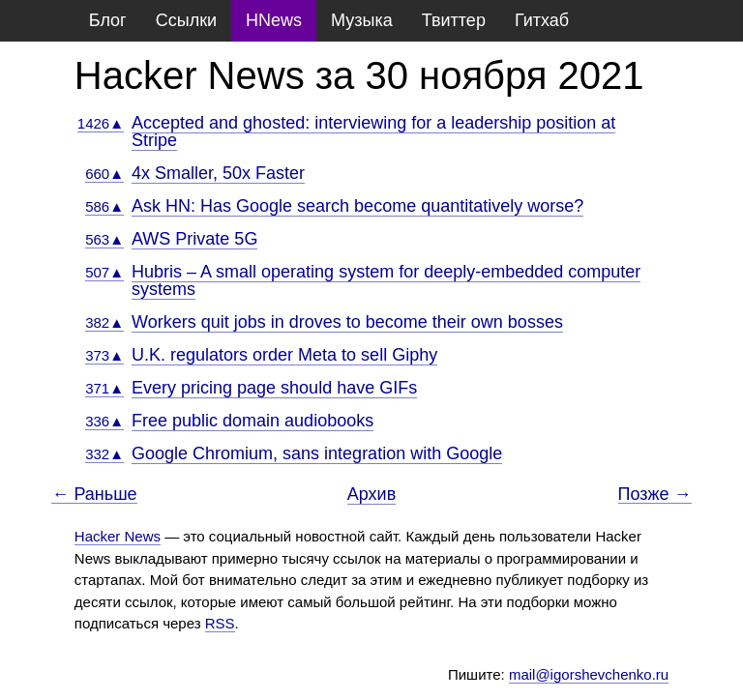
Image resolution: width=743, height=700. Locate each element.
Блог (108, 20)
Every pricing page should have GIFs (274, 388)
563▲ (104, 239)
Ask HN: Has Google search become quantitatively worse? (357, 206)
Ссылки (186, 20)
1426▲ (101, 123)
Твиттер (454, 20)
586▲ (104, 206)
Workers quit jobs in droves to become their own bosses (347, 322)
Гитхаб (542, 20)
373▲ (104, 355)
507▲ (104, 272)
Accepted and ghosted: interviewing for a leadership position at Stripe (373, 131)
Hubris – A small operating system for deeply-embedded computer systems (386, 280)
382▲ (104, 322)
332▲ (104, 454)
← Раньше (94, 495)
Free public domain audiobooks (253, 421)
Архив (371, 494)
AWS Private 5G (194, 239)
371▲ (104, 388)
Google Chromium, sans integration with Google (317, 453)
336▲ (104, 421)
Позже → (655, 495)
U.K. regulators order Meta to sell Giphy (284, 355)
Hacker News (118, 536)
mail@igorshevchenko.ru (589, 674)
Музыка (362, 20)
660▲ (104, 174)
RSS (220, 623)
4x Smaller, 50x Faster (218, 173)
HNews (274, 20)
